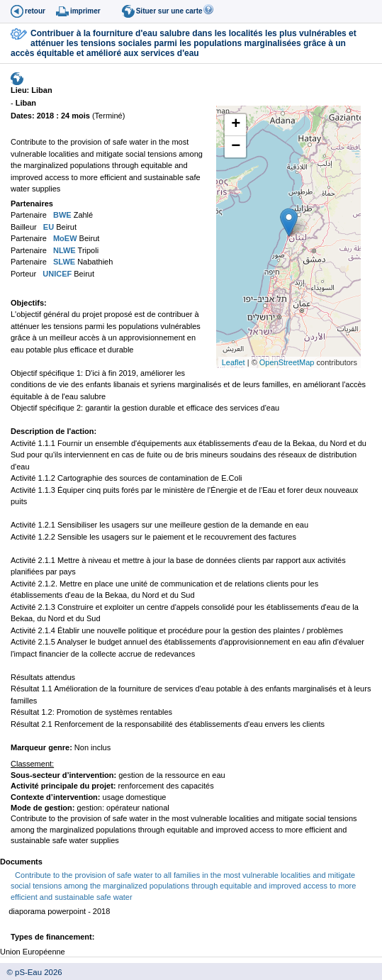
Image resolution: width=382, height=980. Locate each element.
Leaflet (234, 362)
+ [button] (236, 125)
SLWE (63, 262)
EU (47, 227)
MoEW (64, 238)
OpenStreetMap (287, 362)
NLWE (63, 250)
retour (35, 11)
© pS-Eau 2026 (31, 972)
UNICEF (56, 274)
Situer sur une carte (169, 11)
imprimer (85, 11)
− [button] (236, 147)
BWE (61, 215)
